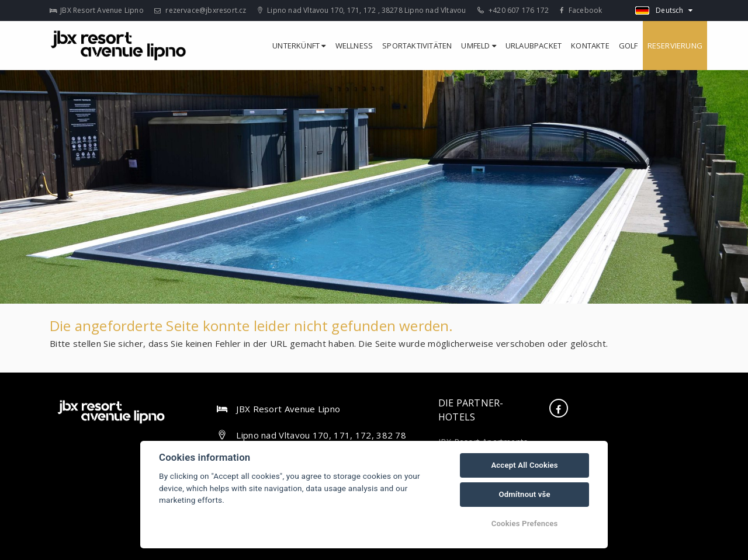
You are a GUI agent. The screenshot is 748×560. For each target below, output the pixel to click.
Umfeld (479, 46)
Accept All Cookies (524, 465)
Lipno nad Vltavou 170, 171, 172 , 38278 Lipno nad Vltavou (362, 10)
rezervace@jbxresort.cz (200, 10)
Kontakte (590, 46)
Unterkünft (299, 46)
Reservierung (675, 46)
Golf (628, 46)
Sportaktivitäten (417, 46)
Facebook (581, 10)
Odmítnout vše (524, 494)
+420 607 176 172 (513, 10)
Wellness (354, 46)
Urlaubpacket (534, 46)
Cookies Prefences (525, 524)
